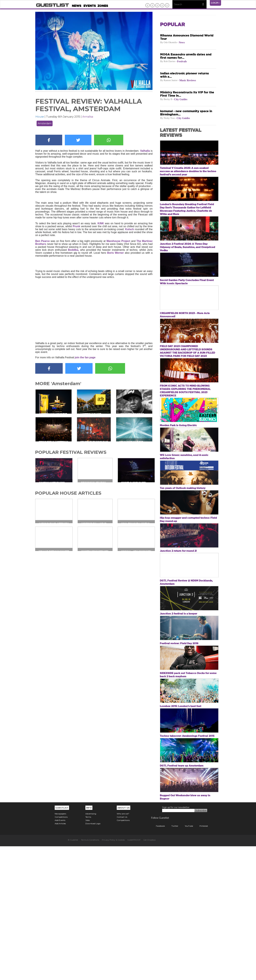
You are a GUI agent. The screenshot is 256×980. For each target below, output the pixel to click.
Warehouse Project (118, 241)
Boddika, (74, 250)
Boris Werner (115, 253)
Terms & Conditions (90, 974)
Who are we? (123, 947)
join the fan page (86, 357)
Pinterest (201, 960)
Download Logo (93, 957)
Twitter (172, 960)
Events (90, 6)
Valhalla (145, 151)
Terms (88, 951)
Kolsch (130, 229)
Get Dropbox (149, 974)
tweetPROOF (134, 974)
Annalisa (88, 117)
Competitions (61, 951)
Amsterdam (45, 123)
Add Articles (60, 957)
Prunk (77, 226)
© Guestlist (73, 974)
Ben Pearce (42, 241)
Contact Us (122, 951)
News (77, 6)
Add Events (60, 954)
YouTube (186, 960)
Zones (103, 6)
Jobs (88, 954)
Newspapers (60, 947)
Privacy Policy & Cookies (113, 974)
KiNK (101, 223)
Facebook (158, 960)
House (40, 117)
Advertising (91, 947)
